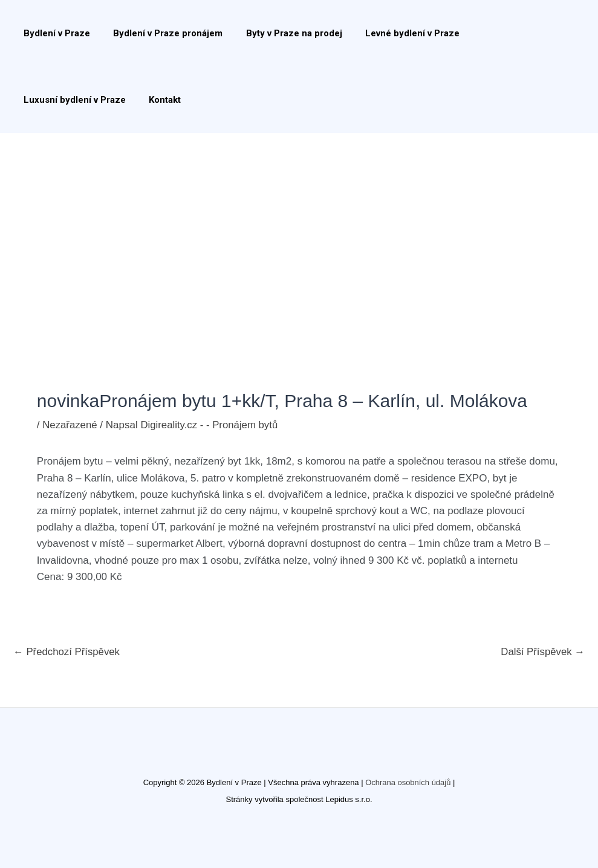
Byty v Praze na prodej (281, 33)
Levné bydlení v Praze (395, 33)
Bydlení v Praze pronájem (161, 33)
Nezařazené (70, 425)
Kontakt (37, 100)
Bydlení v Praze (54, 33)
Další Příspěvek (542, 652)
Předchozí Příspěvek (67, 652)
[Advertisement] (299, 224)
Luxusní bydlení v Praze (511, 33)
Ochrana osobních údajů (408, 782)
